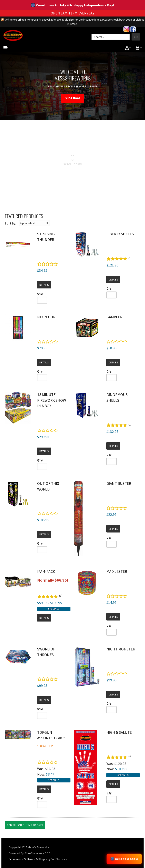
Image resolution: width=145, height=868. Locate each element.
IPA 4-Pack (46, 571)
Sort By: (10, 223)
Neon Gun (46, 317)
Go (136, 37)
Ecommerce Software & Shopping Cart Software (38, 859)
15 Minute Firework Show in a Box (52, 400)
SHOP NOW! (73, 98)
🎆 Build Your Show (124, 859)
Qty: (40, 294)
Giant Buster (119, 483)
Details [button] (44, 285)
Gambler (114, 317)
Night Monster (121, 649)
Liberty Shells (120, 234)
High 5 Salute (119, 732)
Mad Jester (117, 571)
